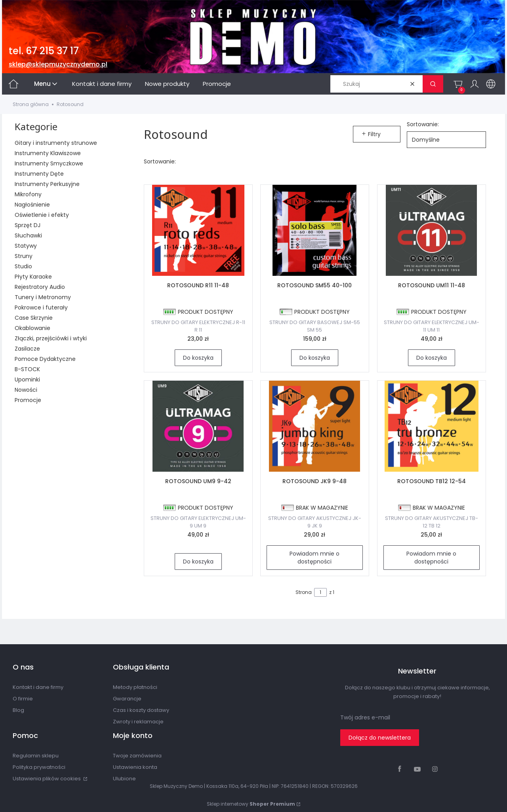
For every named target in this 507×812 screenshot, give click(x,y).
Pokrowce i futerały (41, 307)
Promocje (28, 400)
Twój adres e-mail (365, 717)
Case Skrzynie (34, 318)
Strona (304, 592)
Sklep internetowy (251, 804)
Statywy (26, 246)
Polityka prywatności (39, 767)
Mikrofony (28, 194)
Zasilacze (27, 349)
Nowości (26, 390)
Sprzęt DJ (28, 225)
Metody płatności (135, 687)
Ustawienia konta (135, 767)
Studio (23, 266)
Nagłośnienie (32, 205)
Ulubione (124, 779)
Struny (24, 256)
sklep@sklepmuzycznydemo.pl (58, 64)
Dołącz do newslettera (380, 738)
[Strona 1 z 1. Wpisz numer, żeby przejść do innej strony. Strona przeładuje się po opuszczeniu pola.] (320, 592)
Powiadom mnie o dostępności (315, 558)
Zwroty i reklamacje (138, 722)
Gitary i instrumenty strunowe (56, 143)
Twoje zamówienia (137, 756)
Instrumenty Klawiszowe (48, 153)
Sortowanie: (423, 124)
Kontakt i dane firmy (38, 687)
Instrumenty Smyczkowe (49, 163)
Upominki (27, 379)
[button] (433, 84)
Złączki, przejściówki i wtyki (51, 338)
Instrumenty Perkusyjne (47, 184)
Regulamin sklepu (36, 756)
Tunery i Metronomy (43, 297)
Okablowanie (32, 328)
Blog (18, 710)
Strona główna (31, 104)
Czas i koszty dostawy (141, 710)
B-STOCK (27, 369)
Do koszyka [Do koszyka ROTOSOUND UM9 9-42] (198, 562)
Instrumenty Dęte (39, 174)
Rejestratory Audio (40, 287)
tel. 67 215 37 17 (44, 51)
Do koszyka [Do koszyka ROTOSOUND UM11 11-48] (432, 358)
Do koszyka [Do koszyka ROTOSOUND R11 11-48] (198, 358)
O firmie (23, 699)
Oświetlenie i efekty (42, 215)
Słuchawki (28, 235)
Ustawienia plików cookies (47, 779)
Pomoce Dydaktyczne (45, 359)
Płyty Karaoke (33, 277)
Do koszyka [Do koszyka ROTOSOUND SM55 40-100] (315, 358)
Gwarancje (127, 699)
